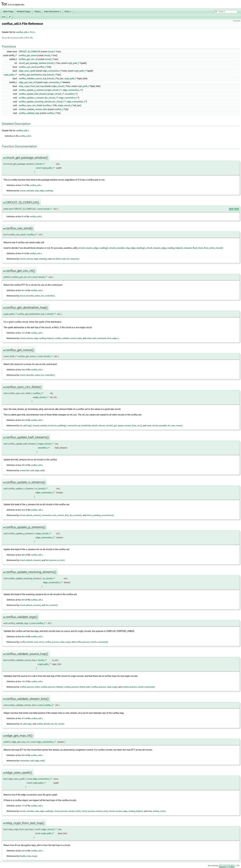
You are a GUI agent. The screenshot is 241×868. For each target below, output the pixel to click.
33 (23, 185)
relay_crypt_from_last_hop (31, 86)
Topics (37, 11)
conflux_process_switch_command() (92, 642)
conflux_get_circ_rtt (28, 59)
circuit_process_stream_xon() (95, 811)
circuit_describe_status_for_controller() (37, 296)
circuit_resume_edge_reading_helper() (165, 248)
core (3, 17)
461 (23, 290)
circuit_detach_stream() (30, 515)
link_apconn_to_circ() (55, 560)
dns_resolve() (76, 515)
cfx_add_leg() (26, 426)
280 (23, 555)
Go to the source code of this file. (18, 38)
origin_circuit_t (58, 86)
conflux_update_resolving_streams (36, 102)
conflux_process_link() (30, 687)
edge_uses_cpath (27, 71)
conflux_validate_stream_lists (33, 109)
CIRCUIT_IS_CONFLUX (30, 52)
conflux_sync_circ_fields (31, 105)
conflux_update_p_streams (32, 90)
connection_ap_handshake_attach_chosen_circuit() (90, 426)
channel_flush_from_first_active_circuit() (204, 248)
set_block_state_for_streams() (65, 259)
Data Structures (53, 11)
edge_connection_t (52, 71)
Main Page (8, 11)
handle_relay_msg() (28, 856)
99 (23, 253)
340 (23, 600)
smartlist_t (70, 94)
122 (23, 333)
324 (23, 510)
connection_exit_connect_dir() (55, 515)
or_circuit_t (51, 98)
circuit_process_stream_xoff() (67, 811)
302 (23, 420)
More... (33, 32)
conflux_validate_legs (29, 113)
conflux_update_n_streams (32, 98)
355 (23, 465)
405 (23, 637)
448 (23, 370)
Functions (237, 21)
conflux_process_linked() (52, 687)
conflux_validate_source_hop (33, 79)
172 (23, 806)
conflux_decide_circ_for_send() (50, 724)
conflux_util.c (22, 32)
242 (23, 851)
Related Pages (24, 11)
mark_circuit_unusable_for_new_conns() (165, 426)
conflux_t (42, 67)
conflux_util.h (25, 136)
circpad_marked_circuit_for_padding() (49, 426)
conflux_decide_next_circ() (32, 642)
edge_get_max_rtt (27, 82)
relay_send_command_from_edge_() (103, 338)
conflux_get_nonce (28, 55)
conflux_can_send (27, 67)
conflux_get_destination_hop (33, 75)
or (10, 17)
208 (23, 755)
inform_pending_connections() (100, 515)
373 (23, 718)
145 (23, 682)
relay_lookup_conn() (157, 811)
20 (23, 216)
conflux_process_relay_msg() (57, 642)
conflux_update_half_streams (33, 94)
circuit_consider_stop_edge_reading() (36, 191)
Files (68, 11)
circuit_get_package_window (33, 63)
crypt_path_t (73, 63)
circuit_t (51, 52)
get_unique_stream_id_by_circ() (128, 426)
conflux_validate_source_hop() (68, 338)
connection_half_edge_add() (32, 470)
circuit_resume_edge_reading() (93, 248)
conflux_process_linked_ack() (77, 687)
